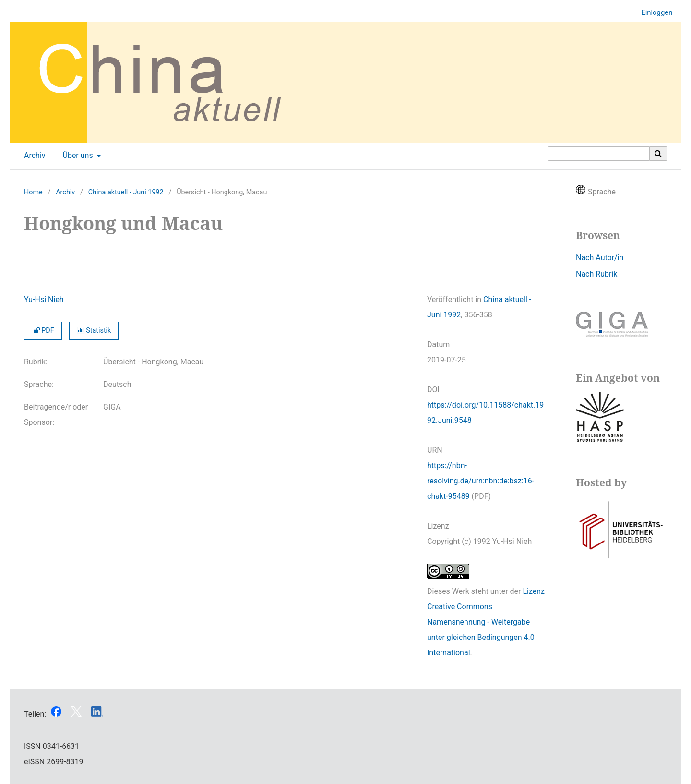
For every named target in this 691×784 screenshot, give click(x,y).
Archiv (33, 156)
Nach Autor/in (600, 258)
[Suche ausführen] (658, 154)
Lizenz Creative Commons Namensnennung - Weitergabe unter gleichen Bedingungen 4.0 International (486, 622)
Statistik (94, 331)
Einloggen (653, 13)
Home (33, 192)
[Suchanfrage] (599, 154)
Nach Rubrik (596, 274)
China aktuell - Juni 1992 (126, 192)
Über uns (77, 156)
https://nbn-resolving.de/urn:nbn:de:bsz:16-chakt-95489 (481, 481)
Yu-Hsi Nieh (44, 299)
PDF (43, 331)
